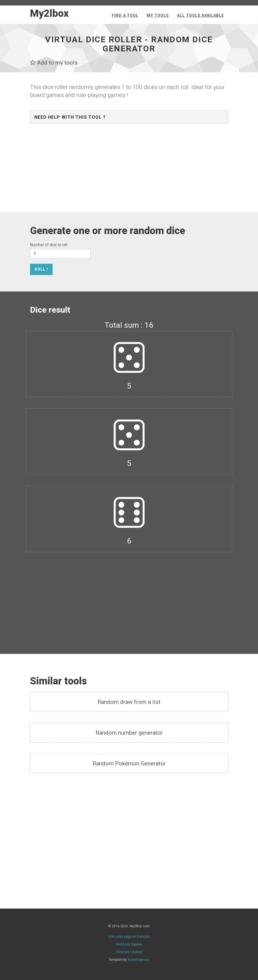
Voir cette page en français (129, 937)
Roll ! (41, 269)
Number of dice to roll (49, 245)
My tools (158, 15)
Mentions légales (129, 944)
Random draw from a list (129, 702)
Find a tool (125, 15)
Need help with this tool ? (70, 117)
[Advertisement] (129, 171)
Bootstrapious (138, 960)
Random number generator (129, 733)
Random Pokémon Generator (129, 764)
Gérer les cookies (129, 952)
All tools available (200, 15)
